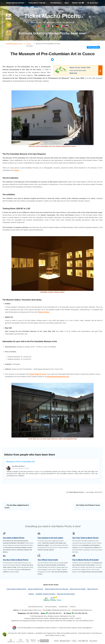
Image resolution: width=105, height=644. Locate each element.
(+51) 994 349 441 (81, 613)
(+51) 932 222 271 (55, 613)
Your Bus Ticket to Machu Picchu (16, 560)
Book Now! (93, 3)
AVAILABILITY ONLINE (37, 3)
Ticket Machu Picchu (53, 16)
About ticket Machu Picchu (35, 607)
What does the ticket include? (66, 594)
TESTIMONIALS (56, 3)
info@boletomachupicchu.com (58, 377)
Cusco (17, 170)
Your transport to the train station (50, 538)
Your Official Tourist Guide (48, 560)
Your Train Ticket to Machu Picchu (85, 538)
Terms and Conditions (51, 607)
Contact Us (73, 607)
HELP (67, 3)
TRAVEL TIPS (78, 3)
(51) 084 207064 (33, 613)
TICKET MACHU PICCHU (15, 3)
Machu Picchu (44, 312)
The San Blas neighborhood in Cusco (17, 506)
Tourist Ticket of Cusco (38, 374)
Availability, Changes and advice (45, 594)
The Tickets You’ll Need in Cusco (88, 506)
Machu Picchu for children (78, 589)
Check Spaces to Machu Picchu (16, 589)
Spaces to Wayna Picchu (35, 589)
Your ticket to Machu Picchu (14, 538)
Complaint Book (63, 607)
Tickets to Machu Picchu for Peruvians (56, 589)
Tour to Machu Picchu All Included (85, 560)
